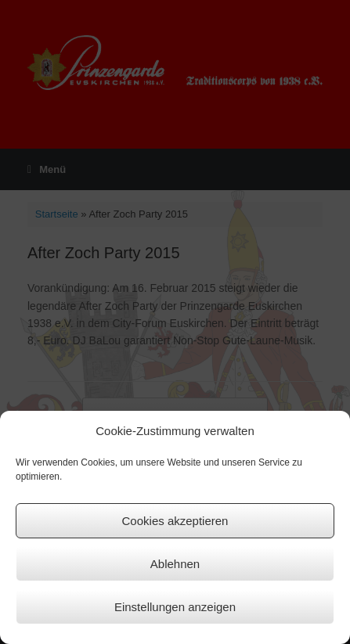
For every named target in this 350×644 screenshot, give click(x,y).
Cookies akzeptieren (175, 521)
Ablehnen (175, 564)
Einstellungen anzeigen (175, 607)
